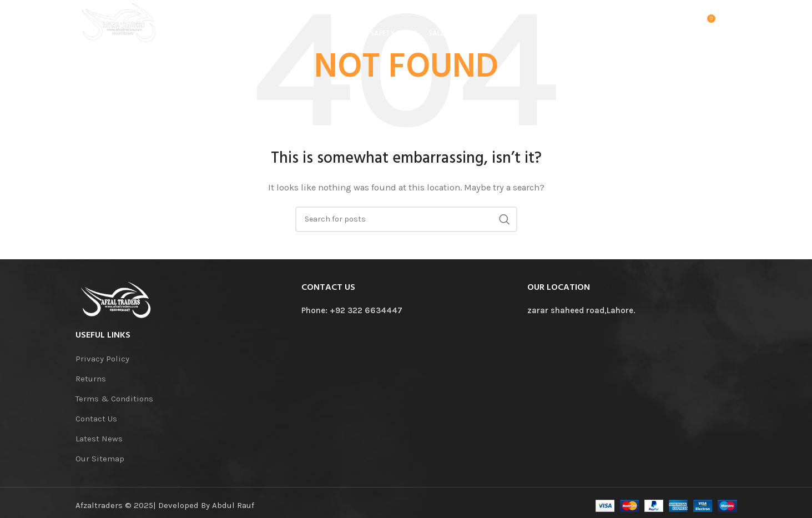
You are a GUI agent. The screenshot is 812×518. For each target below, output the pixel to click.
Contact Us (96, 419)
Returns (91, 379)
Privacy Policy (102, 359)
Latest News (99, 439)
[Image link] (117, 299)
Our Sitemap (100, 459)
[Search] (683, 25)
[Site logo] (125, 24)
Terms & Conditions (114, 399)
